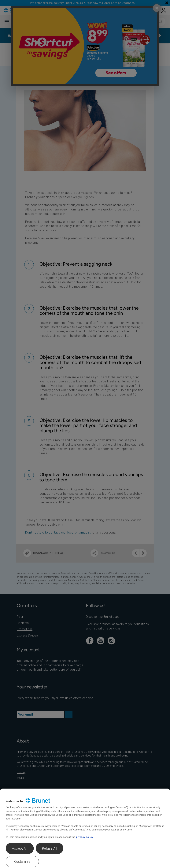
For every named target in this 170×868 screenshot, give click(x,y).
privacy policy (85, 837)
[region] (85, 828)
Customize (22, 861)
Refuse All (50, 848)
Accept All (20, 848)
